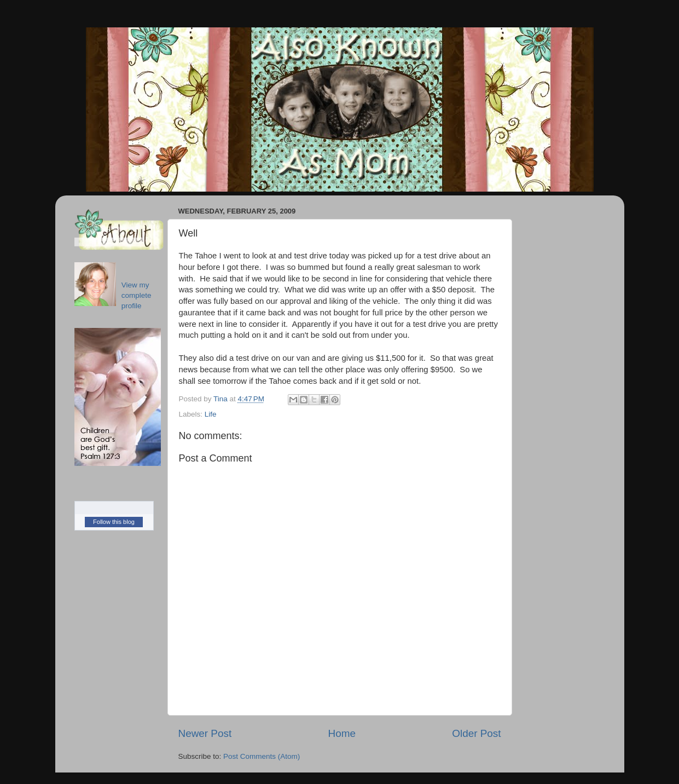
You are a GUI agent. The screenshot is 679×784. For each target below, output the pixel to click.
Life (211, 414)
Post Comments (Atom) (262, 756)
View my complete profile (137, 295)
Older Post (476, 733)
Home (342, 733)
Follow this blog (114, 522)
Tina (222, 399)
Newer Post (205, 733)
